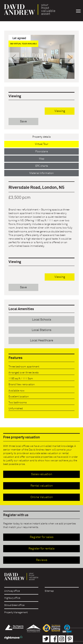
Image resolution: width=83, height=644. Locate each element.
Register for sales (42, 537)
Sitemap (49, 591)
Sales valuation (42, 474)
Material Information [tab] (41, 173)
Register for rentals (41, 549)
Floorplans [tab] (42, 152)
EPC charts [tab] (42, 166)
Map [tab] (42, 159)
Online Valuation (42, 497)
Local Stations (41, 330)
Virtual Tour (42, 144)
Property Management (16, 612)
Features (15, 358)
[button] (14, 66)
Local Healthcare (42, 340)
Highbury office (12, 598)
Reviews (42, 560)
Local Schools (42, 320)
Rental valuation (42, 486)
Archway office (12, 591)
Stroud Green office (14, 605)
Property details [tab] (41, 137)
